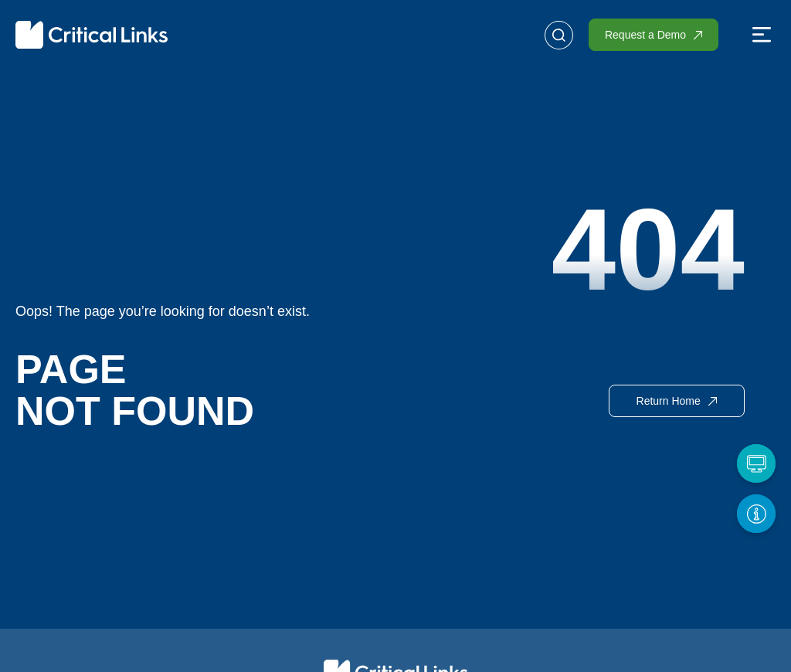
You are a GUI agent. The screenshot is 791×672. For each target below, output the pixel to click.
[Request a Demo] (756, 463)
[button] (762, 36)
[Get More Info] (756, 514)
